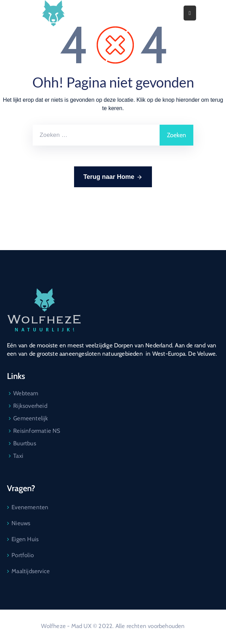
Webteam (26, 393)
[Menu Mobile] (190, 13)
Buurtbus (25, 443)
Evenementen (30, 507)
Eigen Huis (25, 539)
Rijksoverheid (30, 406)
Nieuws (21, 523)
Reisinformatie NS (37, 431)
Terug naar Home (113, 177)
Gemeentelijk (31, 418)
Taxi (18, 456)
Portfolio (23, 555)
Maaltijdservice (31, 571)
